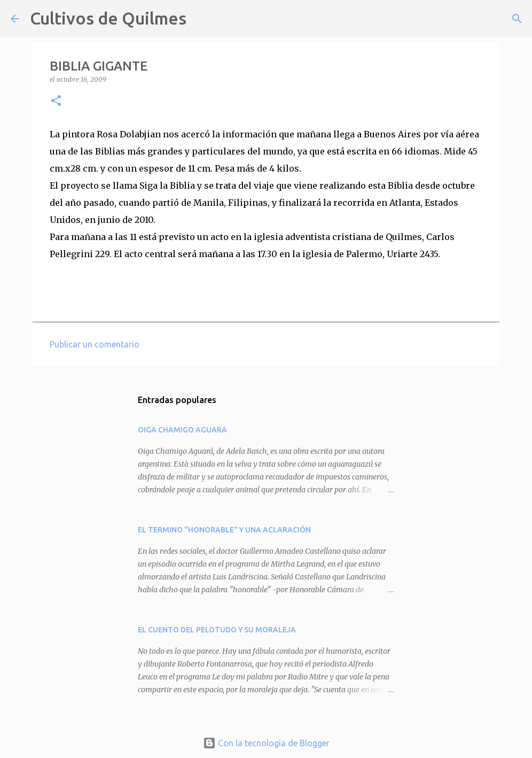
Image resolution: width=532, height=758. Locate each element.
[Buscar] (201, 19)
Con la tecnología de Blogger (266, 743)
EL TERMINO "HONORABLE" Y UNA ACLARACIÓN (224, 530)
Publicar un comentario (95, 344)
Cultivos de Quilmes (108, 18)
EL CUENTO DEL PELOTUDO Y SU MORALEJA (217, 630)
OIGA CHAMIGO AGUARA (182, 430)
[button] (56, 101)
